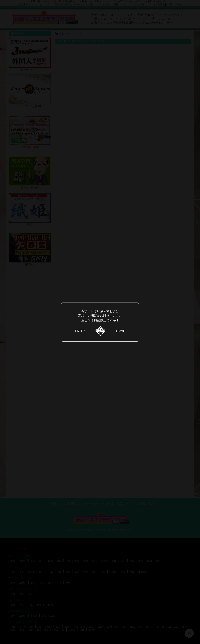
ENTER (80, 331)
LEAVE (120, 331)
